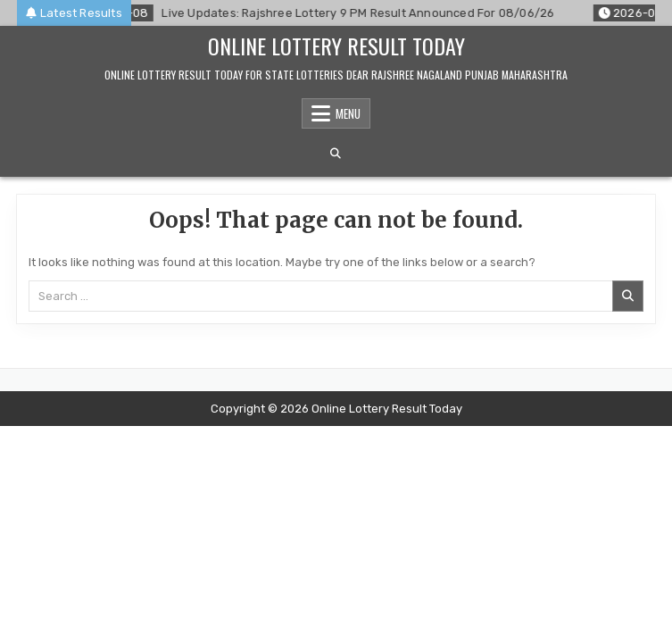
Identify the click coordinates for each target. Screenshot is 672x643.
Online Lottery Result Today (336, 46)
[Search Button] (336, 154)
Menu (348, 113)
